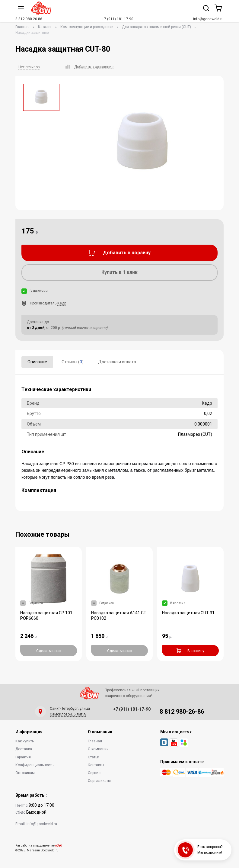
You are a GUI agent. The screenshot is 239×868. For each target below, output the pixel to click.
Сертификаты (99, 781)
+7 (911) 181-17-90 (118, 19)
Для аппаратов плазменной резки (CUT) (156, 27)
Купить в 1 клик (119, 272)
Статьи (94, 757)
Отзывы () (73, 362)
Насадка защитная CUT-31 (188, 613)
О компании (98, 749)
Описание (37, 362)
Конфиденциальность (34, 765)
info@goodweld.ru (208, 19)
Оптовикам (25, 773)
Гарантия (23, 757)
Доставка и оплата (117, 362)
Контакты (96, 765)
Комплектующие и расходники (87, 27)
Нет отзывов (29, 67)
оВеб (59, 845)
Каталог (45, 27)
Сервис (94, 773)
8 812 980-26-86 (29, 19)
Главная (22, 27)
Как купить (25, 741)
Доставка (24, 749)
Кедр (62, 303)
